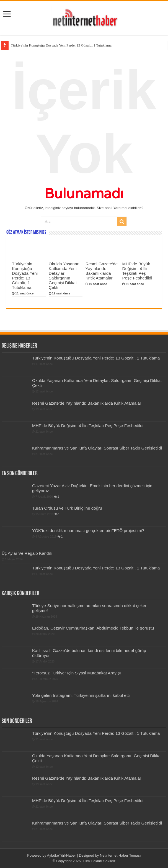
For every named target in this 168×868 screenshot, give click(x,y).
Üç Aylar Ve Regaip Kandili (27, 553)
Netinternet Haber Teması (120, 855)
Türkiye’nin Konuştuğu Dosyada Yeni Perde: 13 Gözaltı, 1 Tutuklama (61, 45)
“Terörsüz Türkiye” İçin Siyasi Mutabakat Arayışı (77, 673)
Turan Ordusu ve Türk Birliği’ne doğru (67, 508)
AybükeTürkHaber (62, 855)
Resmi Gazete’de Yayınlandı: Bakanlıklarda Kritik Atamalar (102, 271)
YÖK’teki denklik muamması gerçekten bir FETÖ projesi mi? (88, 531)
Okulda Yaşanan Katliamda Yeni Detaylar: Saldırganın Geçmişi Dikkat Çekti (64, 276)
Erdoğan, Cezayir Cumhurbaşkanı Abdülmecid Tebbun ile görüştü (93, 628)
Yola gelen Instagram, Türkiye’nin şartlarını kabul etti (81, 695)
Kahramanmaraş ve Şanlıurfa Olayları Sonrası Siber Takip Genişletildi (97, 448)
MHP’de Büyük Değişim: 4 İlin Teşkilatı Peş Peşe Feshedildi (137, 271)
